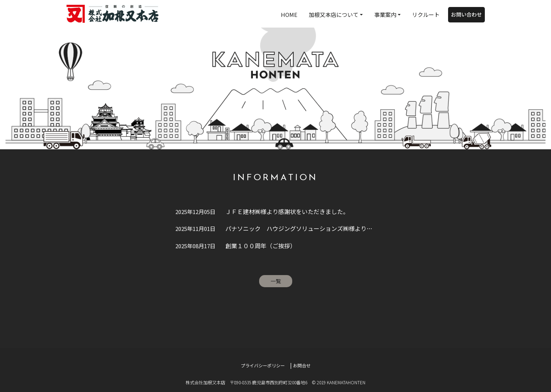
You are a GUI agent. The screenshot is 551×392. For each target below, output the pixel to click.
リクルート (426, 15)
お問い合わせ (466, 14)
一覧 (276, 281)
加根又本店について (334, 15)
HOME (289, 15)
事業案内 (385, 15)
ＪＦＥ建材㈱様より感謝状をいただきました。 (262, 211)
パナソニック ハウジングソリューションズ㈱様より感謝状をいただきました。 (276, 228)
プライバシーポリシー (263, 365)
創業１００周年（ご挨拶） (236, 246)
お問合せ (302, 365)
